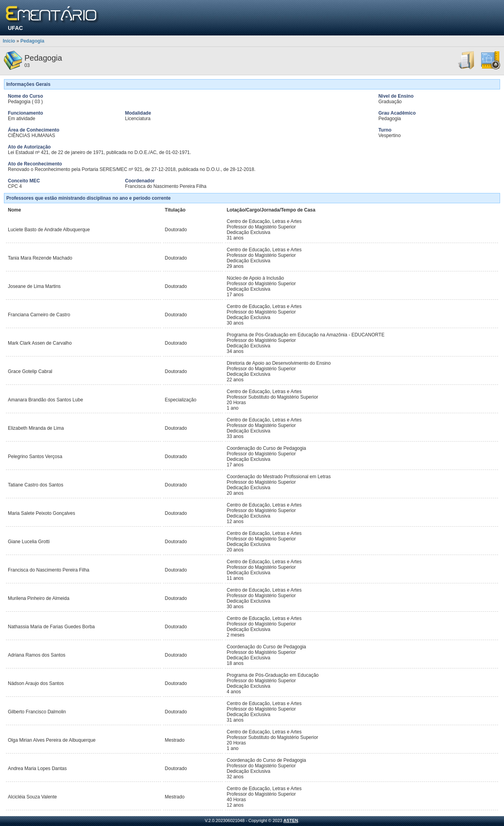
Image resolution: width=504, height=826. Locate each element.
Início (9, 41)
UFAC (15, 28)
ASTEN (291, 820)
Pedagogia (32, 41)
